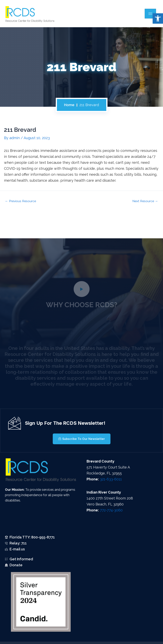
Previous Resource (20, 201)
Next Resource (145, 201)
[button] (158, 18)
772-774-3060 (111, 510)
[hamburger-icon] (150, 14)
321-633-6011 (111, 479)
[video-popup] (82, 293)
